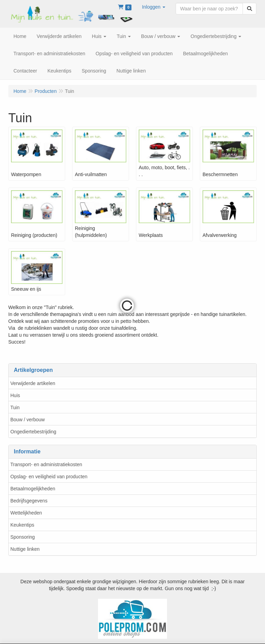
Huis (15, 395)
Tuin (15, 407)
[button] (154, 7)
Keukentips (22, 525)
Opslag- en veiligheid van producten (49, 477)
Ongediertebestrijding (33, 432)
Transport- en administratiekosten (46, 464)
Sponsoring (23, 537)
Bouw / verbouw (28, 420)
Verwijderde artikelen (33, 383)
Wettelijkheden (26, 513)
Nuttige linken (25, 549)
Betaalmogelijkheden (33, 489)
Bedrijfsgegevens (29, 501)
